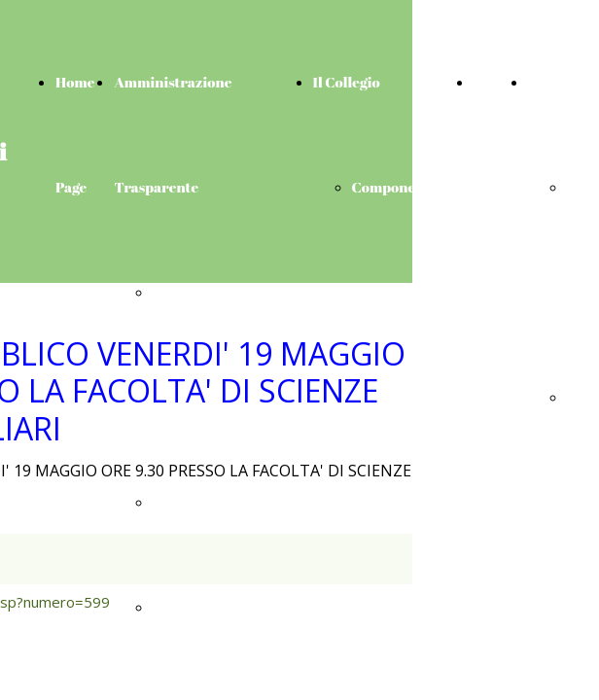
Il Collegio (347, 82)
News (491, 82)
